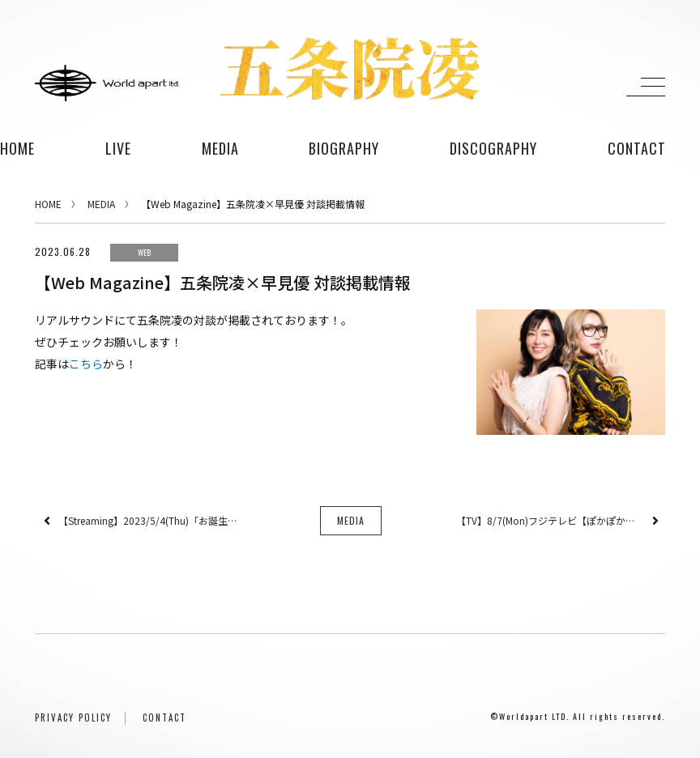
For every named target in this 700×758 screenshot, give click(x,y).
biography (344, 148)
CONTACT (164, 718)
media (220, 148)
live (118, 148)
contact (637, 148)
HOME (17, 148)
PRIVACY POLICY (73, 718)
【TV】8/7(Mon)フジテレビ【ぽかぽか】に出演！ (550, 520)
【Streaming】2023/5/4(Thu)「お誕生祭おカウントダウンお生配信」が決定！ (152, 520)
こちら (86, 364)
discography (493, 148)
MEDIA (101, 204)
